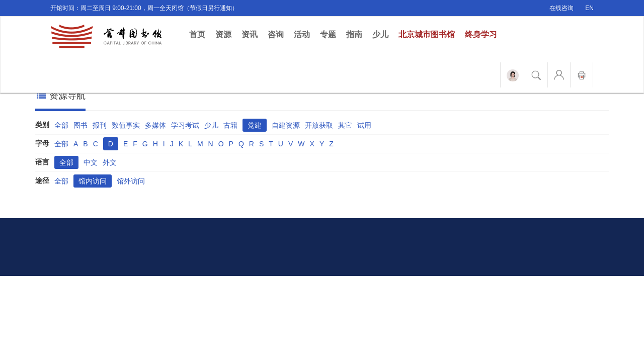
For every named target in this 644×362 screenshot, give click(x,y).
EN (589, 8)
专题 (328, 34)
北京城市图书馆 (427, 34)
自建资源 (286, 125)
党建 (255, 125)
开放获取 (319, 125)
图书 (80, 125)
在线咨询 (561, 8)
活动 (302, 34)
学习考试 (185, 125)
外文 (110, 162)
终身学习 (481, 34)
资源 (223, 34)
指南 (354, 34)
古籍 (230, 125)
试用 (364, 125)
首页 (200, 34)
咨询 (276, 34)
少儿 (380, 34)
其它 (345, 125)
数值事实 (126, 125)
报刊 (100, 125)
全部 (61, 125)
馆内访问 (93, 181)
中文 (91, 162)
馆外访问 (131, 181)
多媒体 (155, 125)
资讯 (250, 34)
